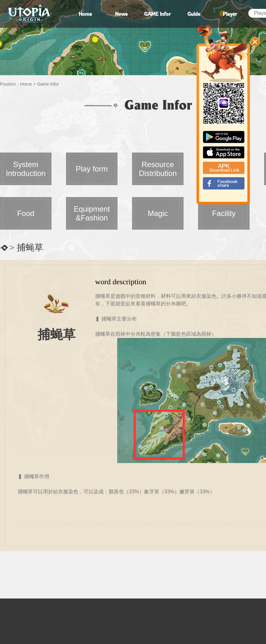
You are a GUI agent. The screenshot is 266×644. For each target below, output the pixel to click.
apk (224, 168)
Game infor (48, 84)
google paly (224, 137)
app (224, 152)
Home (26, 84)
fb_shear (224, 183)
